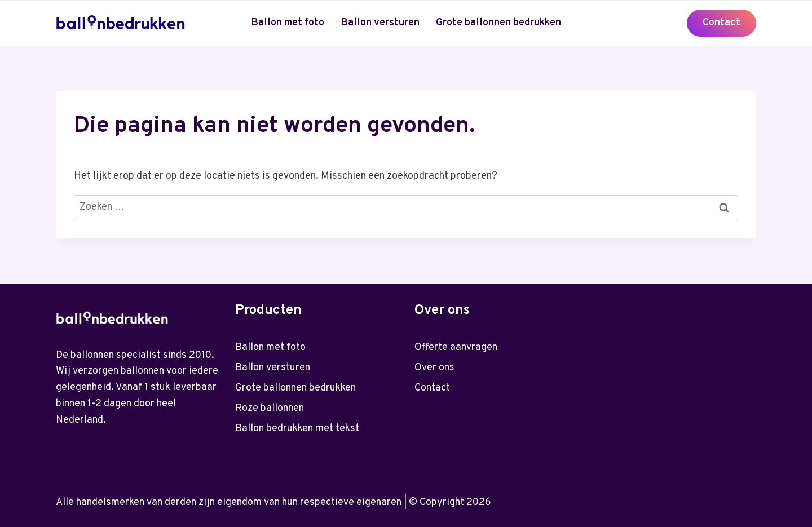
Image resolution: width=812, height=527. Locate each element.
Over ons (434, 368)
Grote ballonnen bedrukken (498, 23)
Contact (721, 23)
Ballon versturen (380, 23)
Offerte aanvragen (456, 347)
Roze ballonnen (270, 408)
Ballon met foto (288, 23)
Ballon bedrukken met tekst (297, 429)
